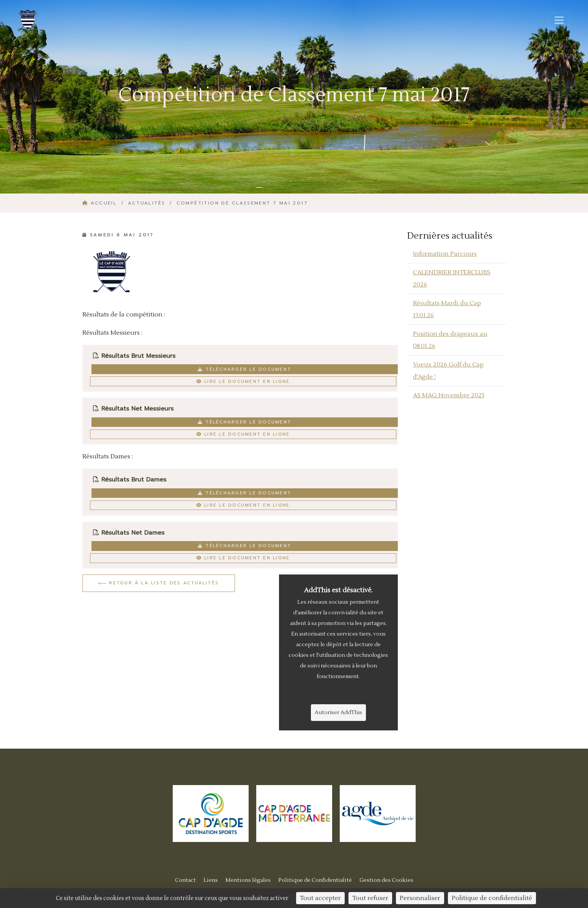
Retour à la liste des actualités (158, 583)
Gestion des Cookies (386, 880)
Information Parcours (445, 254)
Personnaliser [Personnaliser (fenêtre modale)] (420, 898)
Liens (211, 880)
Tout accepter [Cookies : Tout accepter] (320, 898)
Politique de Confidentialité (315, 880)
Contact (185, 880)
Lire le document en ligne (243, 381)
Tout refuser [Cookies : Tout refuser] (370, 898)
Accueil (101, 203)
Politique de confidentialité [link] (492, 898)
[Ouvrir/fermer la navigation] (559, 20)
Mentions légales (248, 880)
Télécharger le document (244, 369)
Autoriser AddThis (338, 713)
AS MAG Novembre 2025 (449, 395)
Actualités (147, 203)
